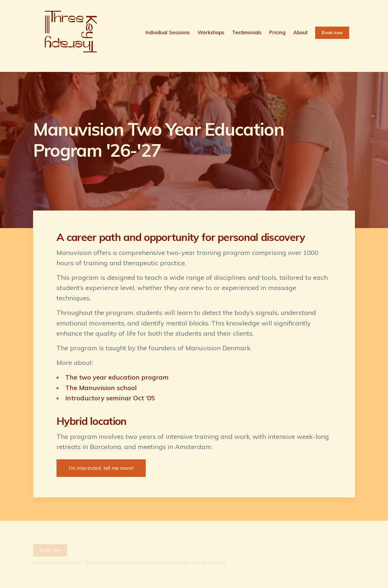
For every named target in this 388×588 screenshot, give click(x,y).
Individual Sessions (168, 32)
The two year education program (117, 377)
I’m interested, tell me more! (101, 468)
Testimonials (247, 32)
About (300, 32)
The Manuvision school (101, 388)
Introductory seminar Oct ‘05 (110, 398)
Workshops (211, 32)
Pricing (277, 32)
